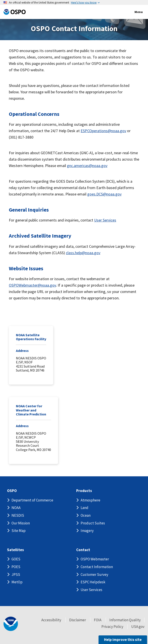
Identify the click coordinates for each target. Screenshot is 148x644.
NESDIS (18, 515)
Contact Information (97, 567)
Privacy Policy (112, 627)
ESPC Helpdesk (93, 582)
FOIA (98, 620)
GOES (16, 559)
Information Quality (125, 620)
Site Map (19, 531)
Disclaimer (78, 620)
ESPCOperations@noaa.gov (103, 131)
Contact (83, 550)
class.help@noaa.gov (83, 253)
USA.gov (138, 627)
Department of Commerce (32, 500)
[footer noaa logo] (11, 624)
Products (84, 491)
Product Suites (93, 523)
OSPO (12, 491)
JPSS (16, 575)
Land (84, 508)
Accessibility (51, 620)
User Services (105, 220)
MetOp (17, 582)
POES (16, 567)
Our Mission (21, 523)
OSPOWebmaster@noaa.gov (32, 285)
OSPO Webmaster (95, 559)
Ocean (86, 515)
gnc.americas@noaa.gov (87, 166)
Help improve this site (123, 640)
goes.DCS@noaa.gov (104, 194)
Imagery (87, 531)
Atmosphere (90, 500)
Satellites (15, 550)
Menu (134, 12)
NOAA (16, 508)
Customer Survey (94, 575)
